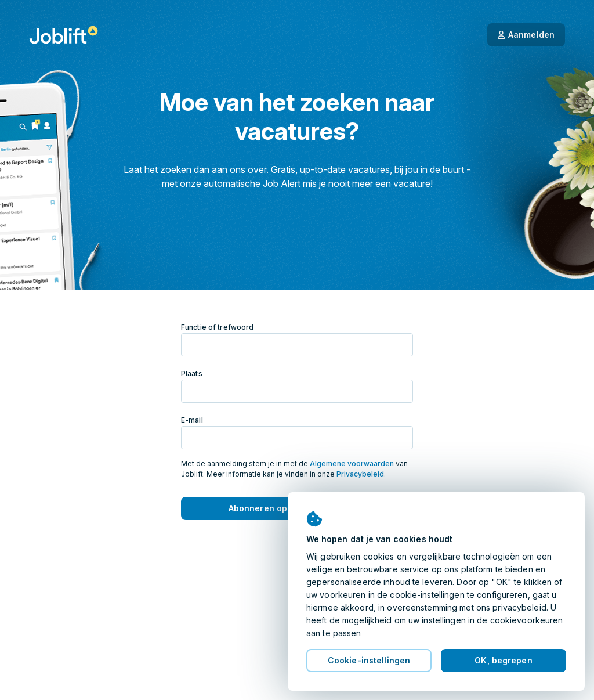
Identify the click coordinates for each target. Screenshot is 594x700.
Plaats (192, 374)
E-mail (192, 420)
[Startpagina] (64, 35)
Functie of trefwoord (217, 327)
